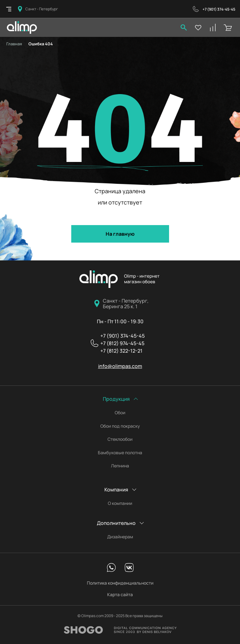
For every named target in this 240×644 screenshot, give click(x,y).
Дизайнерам (120, 537)
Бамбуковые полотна (120, 453)
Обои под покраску (120, 426)
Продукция (116, 399)
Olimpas (22, 28)
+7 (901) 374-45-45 (219, 9)
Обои (120, 413)
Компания (116, 490)
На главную (120, 234)
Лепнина (120, 466)
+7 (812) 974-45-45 (122, 343)
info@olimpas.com (120, 366)
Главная (14, 44)
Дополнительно (116, 523)
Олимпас (120, 279)
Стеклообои (120, 439)
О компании (120, 503)
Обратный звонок (196, 9)
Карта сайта (120, 594)
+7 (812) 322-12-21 (121, 351)
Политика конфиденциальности (120, 583)
